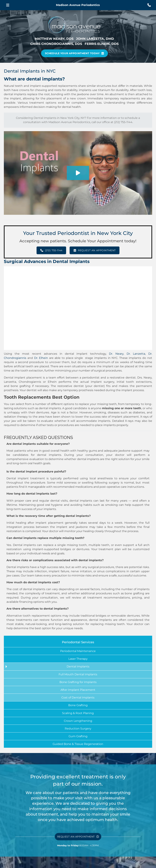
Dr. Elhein (42, 358)
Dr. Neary (116, 354)
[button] (8, 5)
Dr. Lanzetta (136, 354)
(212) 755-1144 (123, 122)
